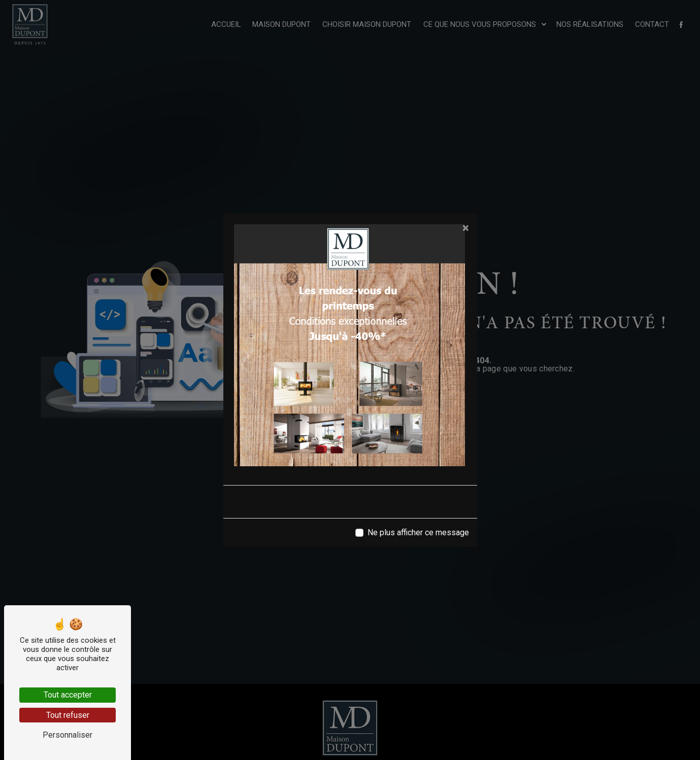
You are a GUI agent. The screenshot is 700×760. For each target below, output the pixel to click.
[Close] (466, 228)
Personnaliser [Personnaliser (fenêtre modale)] (68, 735)
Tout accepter (68, 695)
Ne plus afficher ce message (418, 532)
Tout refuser (68, 715)
